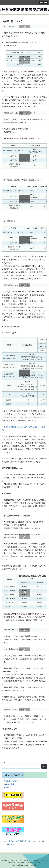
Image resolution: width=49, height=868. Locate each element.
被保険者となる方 (11, 781)
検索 (4, 762)
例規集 (6, 787)
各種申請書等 (9, 784)
